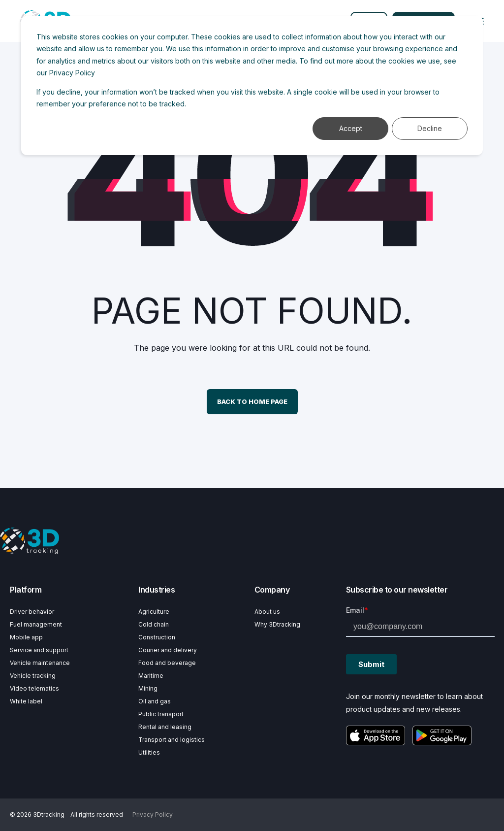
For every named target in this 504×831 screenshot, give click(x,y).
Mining (148, 688)
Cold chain (154, 624)
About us (267, 612)
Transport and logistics (172, 740)
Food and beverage (167, 663)
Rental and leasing (165, 727)
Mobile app (26, 637)
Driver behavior (32, 612)
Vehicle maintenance (40, 663)
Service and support (39, 650)
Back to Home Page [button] (252, 401)
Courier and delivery (168, 650)
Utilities (149, 752)
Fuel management (36, 624)
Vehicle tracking (33, 676)
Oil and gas (155, 701)
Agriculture (154, 612)
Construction (157, 637)
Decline (430, 128)
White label (26, 701)
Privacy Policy (72, 73)
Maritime (151, 676)
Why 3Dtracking (277, 624)
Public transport (161, 714)
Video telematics (34, 688)
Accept (351, 128)
